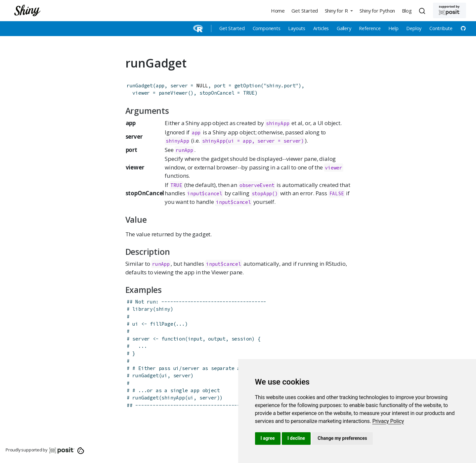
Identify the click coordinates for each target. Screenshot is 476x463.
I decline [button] (296, 438)
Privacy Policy (388, 421)
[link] (388, 421)
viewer (334, 168)
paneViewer (173, 93)
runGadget (140, 86)
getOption (248, 86)
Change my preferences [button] (342, 438)
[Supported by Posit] (450, 10)
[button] (339, 10)
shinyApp (278, 123)
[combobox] (423, 11)
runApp (184, 150)
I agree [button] (268, 438)
